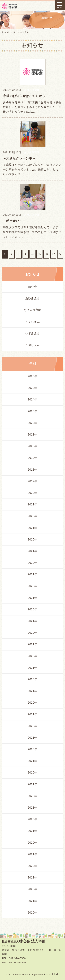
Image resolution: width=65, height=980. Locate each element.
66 (46, 254)
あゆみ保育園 (32, 310)
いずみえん (33, 333)
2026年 (33, 376)
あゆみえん (33, 298)
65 (39, 254)
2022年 (33, 423)
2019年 (33, 458)
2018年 (33, 470)
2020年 (33, 446)
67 (53, 254)
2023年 (33, 411)
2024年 (33, 400)
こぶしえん (33, 345)
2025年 (33, 388)
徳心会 (32, 287)
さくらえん (33, 322)
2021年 (33, 435)
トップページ (8, 32)
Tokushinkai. (51, 974)
